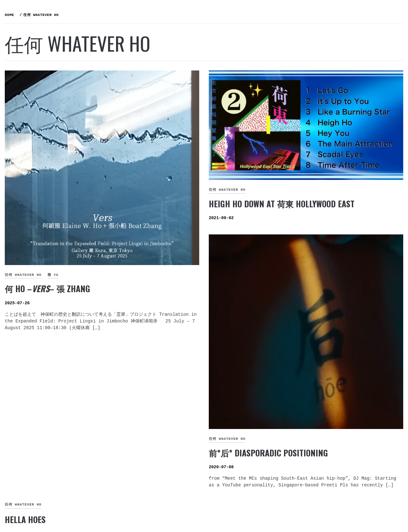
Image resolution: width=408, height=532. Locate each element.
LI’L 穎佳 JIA (38, 146)
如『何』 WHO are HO (50, 104)
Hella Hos (121, 451)
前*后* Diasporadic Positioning (316, 378)
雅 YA (149, 227)
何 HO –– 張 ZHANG (143, 241)
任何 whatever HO (119, 227)
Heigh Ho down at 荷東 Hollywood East (329, 177)
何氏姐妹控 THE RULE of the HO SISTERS (49, 29)
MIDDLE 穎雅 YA (42, 132)
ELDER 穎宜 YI (40, 118)
